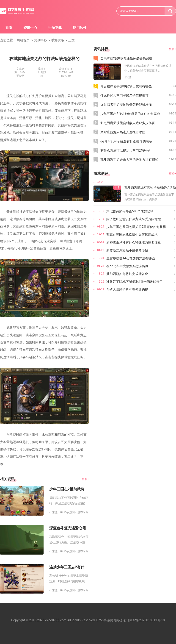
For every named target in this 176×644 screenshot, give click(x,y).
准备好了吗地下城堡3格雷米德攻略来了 (135, 282)
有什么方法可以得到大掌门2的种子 (125, 150)
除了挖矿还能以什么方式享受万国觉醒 (134, 219)
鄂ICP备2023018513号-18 (146, 620)
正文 (71, 40)
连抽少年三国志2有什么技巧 (69, 567)
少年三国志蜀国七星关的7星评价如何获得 (136, 227)
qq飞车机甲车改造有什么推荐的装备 (126, 141)
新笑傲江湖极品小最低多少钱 (127, 250)
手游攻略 (58, 40)
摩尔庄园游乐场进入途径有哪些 (123, 132)
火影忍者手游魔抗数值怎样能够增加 (126, 105)
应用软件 (80, 28)
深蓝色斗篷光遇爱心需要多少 (69, 528)
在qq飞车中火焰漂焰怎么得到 (127, 266)
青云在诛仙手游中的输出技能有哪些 (126, 86)
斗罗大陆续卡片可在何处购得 (127, 289)
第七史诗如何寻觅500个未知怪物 (130, 211)
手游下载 (55, 28)
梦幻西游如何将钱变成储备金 (127, 274)
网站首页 (23, 40)
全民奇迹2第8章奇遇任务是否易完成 (126, 58)
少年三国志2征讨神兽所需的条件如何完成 (130, 114)
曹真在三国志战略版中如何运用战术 (132, 235)
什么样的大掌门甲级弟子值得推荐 (124, 95)
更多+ (85, 479)
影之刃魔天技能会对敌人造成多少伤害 (128, 123)
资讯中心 (30, 28)
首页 (9, 28)
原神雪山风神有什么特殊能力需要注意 (134, 242)
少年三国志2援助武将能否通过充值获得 (69, 489)
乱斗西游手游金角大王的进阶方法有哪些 (129, 160)
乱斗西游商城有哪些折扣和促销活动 (150, 188)
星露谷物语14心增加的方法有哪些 (131, 258)
